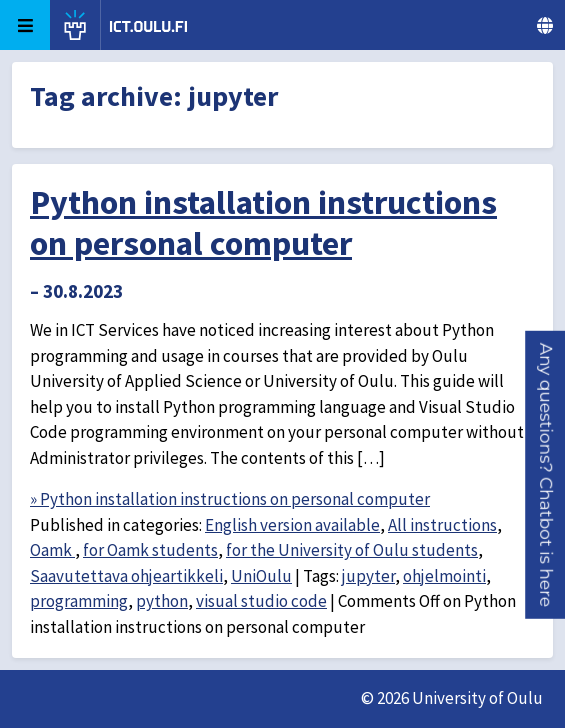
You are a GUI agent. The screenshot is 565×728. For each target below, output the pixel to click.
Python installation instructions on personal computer (263, 222)
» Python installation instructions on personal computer (230, 499)
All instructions (442, 525)
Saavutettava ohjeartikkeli (126, 576)
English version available (292, 525)
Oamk (52, 550)
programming (79, 601)
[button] (546, 475)
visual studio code (261, 601)
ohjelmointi (444, 576)
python (162, 601)
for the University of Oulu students (352, 550)
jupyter (368, 576)
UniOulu (261, 576)
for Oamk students (150, 550)
